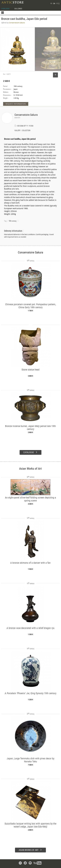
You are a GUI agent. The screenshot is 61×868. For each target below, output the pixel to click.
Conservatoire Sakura (26, 115)
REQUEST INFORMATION (16, 104)
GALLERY (17, 131)
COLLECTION (26, 131)
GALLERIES (18, 9)
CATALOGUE (5, 9)
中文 (58, 3)
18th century (13, 221)
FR (51, 3)
